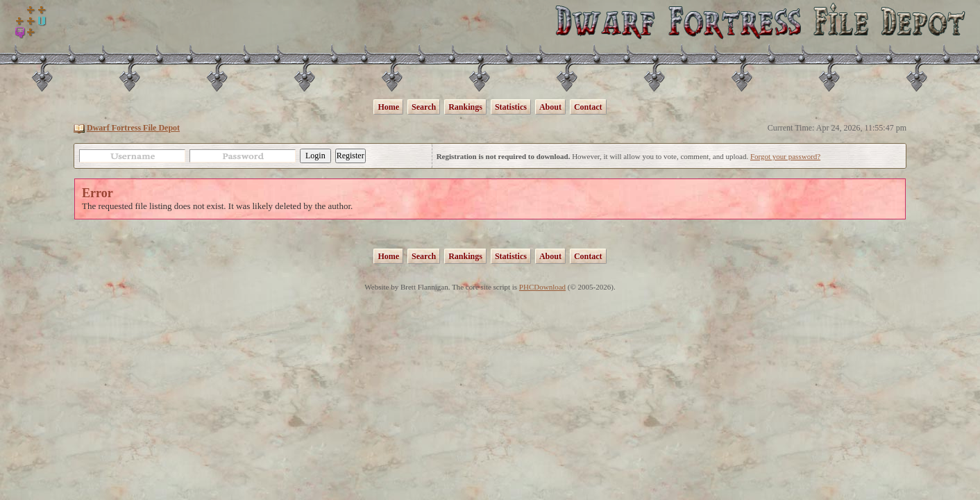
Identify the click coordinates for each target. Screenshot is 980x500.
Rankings (465, 107)
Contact (588, 107)
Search (424, 107)
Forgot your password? (785, 156)
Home (388, 107)
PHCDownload (542, 287)
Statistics (511, 107)
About (550, 107)
